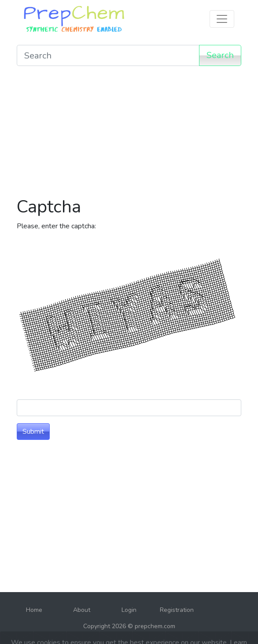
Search (220, 55)
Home (34, 610)
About (82, 610)
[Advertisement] (129, 135)
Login (129, 610)
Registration (177, 610)
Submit (33, 432)
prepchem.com (155, 626)
